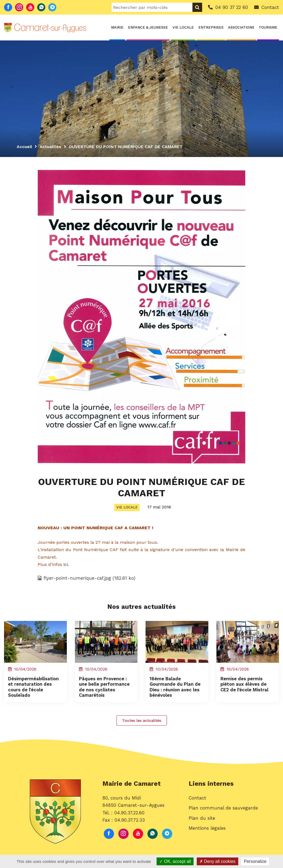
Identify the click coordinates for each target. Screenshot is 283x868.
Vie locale (183, 27)
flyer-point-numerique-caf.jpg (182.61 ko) (87, 579)
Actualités (51, 147)
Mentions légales (207, 832)
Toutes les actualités (142, 725)
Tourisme (268, 27)
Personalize (255, 861)
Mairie (117, 27)
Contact (197, 802)
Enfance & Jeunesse (148, 27)
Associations (241, 27)
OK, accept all (175, 861)
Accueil (25, 147)
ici (66, 565)
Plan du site (202, 822)
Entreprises (211, 27)
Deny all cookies (218, 861)
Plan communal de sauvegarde (223, 812)
